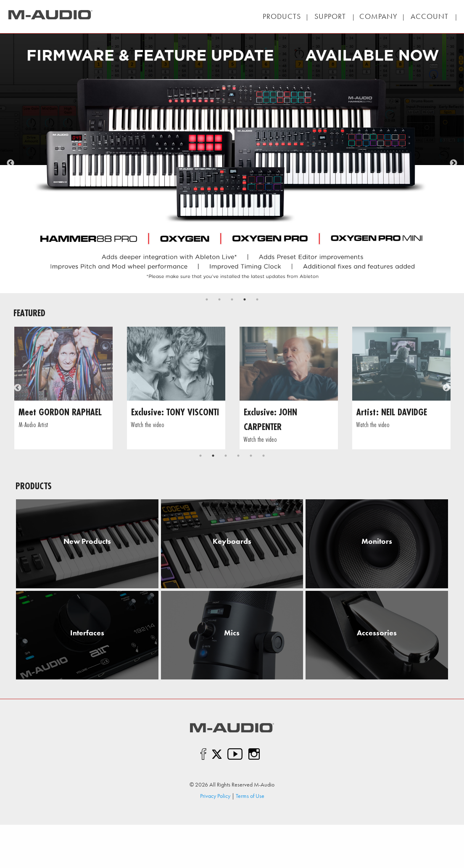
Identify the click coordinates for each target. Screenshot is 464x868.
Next (453, 163)
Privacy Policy (215, 796)
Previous (11, 163)
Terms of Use (250, 796)
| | (330, 16)
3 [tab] (232, 299)
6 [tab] (264, 456)
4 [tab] (245, 299)
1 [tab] (207, 299)
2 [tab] (219, 299)
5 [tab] (257, 299)
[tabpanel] (232, 163)
